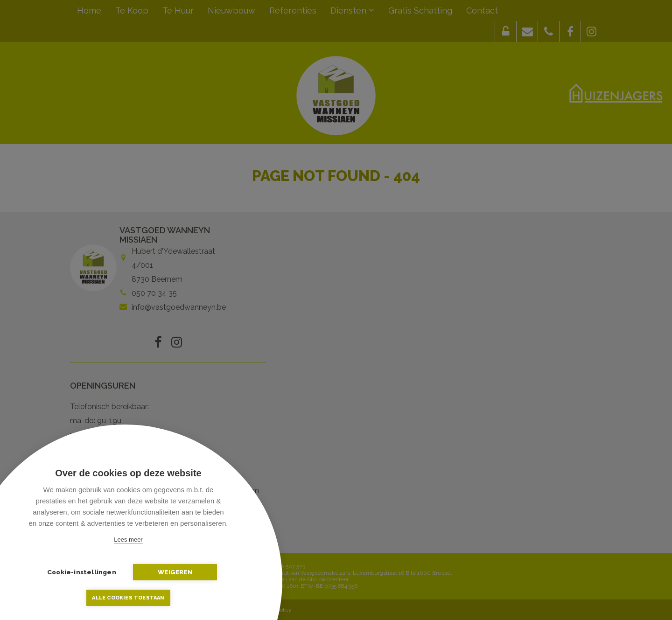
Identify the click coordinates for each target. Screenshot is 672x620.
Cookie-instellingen (82, 572)
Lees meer (128, 540)
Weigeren (175, 572)
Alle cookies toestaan (128, 598)
